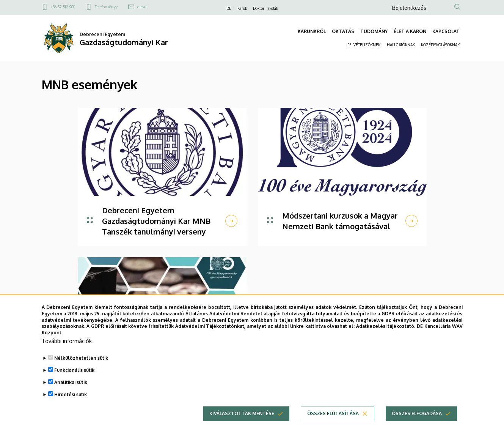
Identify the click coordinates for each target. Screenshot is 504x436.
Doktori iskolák (265, 8)
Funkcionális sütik (74, 370)
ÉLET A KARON (410, 31)
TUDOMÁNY (374, 31)
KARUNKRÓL (312, 31)
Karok (242, 8)
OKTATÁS (343, 31)
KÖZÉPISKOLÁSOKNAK (440, 45)
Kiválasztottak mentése (242, 413)
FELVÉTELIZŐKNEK (364, 45)
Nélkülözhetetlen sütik (81, 358)
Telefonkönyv (106, 7)
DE (229, 8)
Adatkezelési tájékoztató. (386, 326)
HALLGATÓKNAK (401, 45)
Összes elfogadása (417, 413)
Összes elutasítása (333, 413)
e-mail (142, 7)
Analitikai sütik (71, 382)
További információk (67, 341)
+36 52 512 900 (63, 7)
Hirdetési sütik (71, 394)
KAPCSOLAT (446, 31)
